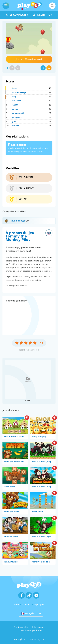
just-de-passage (19, 92)
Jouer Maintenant (29, 59)
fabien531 (16, 101)
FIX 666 (15, 105)
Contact (27, 604)
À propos (39, 604)
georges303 (17, 117)
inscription (43, 15)
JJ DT (14, 121)
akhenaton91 (18, 113)
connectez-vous (41, 148)
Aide (17, 604)
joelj (14, 97)
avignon (15, 109)
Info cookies (38, 627)
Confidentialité (21, 627)
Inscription (13, 148)
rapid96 (15, 126)
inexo (14, 88)
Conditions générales (31, 630)
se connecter (17, 15)
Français (27, 614)
